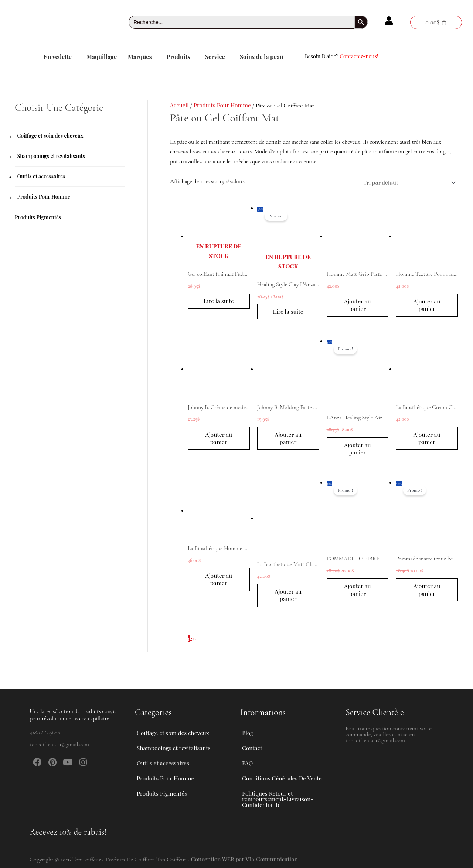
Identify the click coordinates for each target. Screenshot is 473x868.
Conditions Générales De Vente (283, 775)
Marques (140, 57)
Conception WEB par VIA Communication (246, 859)
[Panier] (436, 22)
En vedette (58, 57)
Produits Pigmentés (38, 217)
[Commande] (407, 183)
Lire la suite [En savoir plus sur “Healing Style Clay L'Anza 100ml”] (288, 312)
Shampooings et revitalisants (51, 156)
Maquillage (102, 57)
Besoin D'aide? (341, 56)
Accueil (180, 105)
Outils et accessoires (41, 176)
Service (215, 57)
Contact (252, 741)
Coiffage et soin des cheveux (50, 136)
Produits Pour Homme (43, 197)
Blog (248, 724)
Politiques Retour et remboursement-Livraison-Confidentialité (279, 798)
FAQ (248, 758)
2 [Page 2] (191, 641)
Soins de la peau (262, 57)
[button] (59, 57)
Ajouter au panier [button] (357, 306)
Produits (178, 57)
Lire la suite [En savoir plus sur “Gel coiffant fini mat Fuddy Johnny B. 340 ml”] (219, 302)
